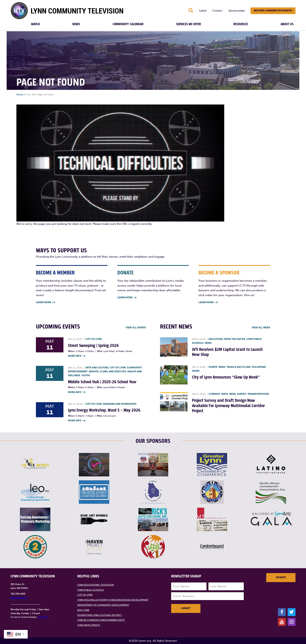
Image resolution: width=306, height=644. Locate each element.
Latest (203, 11)
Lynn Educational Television (96, 585)
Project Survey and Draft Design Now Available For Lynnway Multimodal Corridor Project (228, 406)
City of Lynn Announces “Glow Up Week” (226, 377)
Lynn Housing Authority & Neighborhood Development (113, 600)
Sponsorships (237, 11)
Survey (242, 394)
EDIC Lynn (83, 610)
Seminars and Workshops (120, 404)
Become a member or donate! (273, 11)
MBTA (225, 394)
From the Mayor (234, 339)
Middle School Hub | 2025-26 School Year (102, 382)
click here (43, 617)
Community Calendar (128, 24)
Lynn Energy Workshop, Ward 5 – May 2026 (104, 410)
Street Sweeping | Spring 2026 (93, 346)
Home (20, 95)
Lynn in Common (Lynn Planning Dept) (101, 620)
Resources (241, 24)
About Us (287, 24)
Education (216, 339)
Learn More (45, 302)
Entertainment (78, 372)
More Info (77, 356)
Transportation (258, 394)
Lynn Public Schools (91, 590)
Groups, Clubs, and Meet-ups (107, 372)
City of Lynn (94, 339)
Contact (217, 11)
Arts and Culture (97, 368)
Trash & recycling (239, 367)
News (76, 24)
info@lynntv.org (19, 598)
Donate (281, 577)
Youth (86, 375)
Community (134, 368)
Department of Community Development (103, 605)
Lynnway (214, 394)
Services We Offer (188, 24)
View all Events (136, 328)
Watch (35, 24)
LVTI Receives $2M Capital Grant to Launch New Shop (227, 352)
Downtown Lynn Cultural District (100, 615)
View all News (261, 328)
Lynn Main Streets (89, 625)
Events (213, 367)
